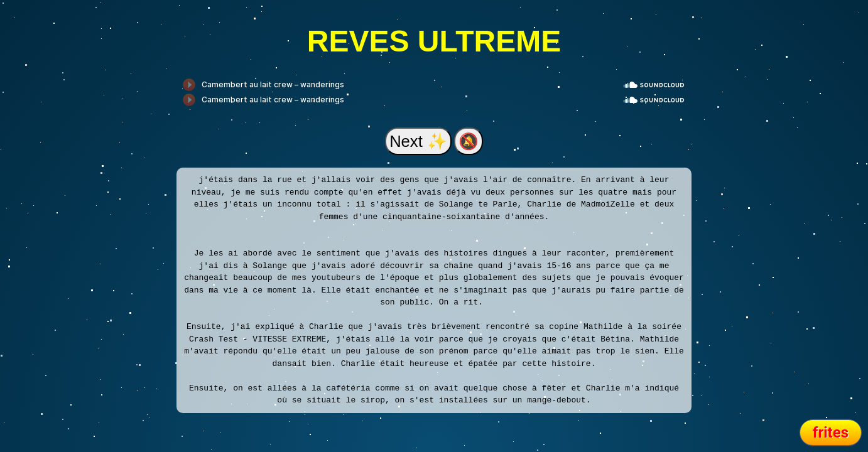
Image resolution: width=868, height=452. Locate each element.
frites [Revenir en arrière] (831, 433)
